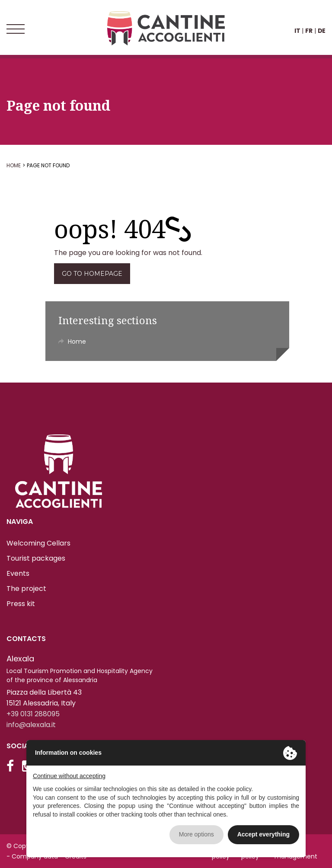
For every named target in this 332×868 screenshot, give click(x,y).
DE (322, 31)
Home (14, 165)
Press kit (21, 604)
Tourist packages (36, 558)
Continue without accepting (69, 776)
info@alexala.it (31, 725)
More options (196, 834)
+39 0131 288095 (33, 714)
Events (18, 573)
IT (297, 31)
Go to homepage (92, 274)
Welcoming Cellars (38, 543)
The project (26, 589)
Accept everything (263, 834)
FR (309, 31)
